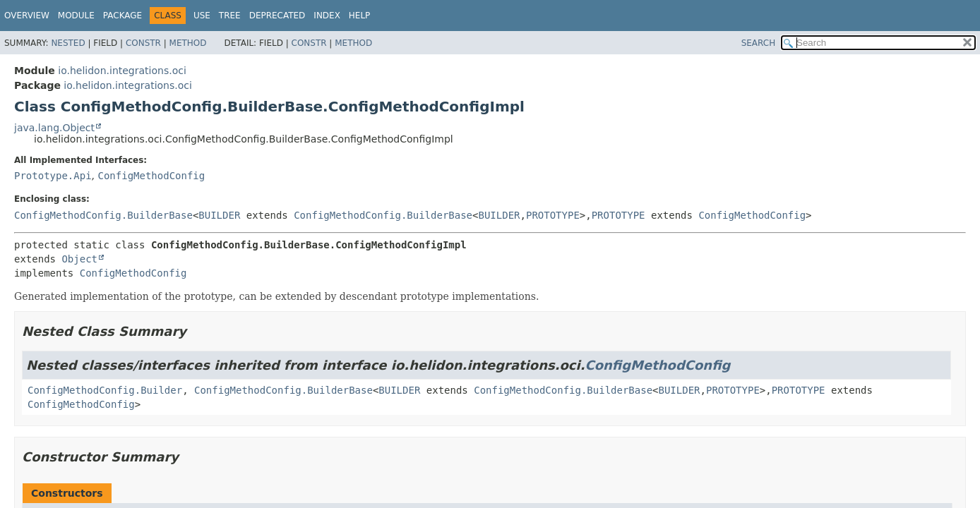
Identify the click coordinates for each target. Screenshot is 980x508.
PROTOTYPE (553, 215)
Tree (230, 16)
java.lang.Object (54, 128)
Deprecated (277, 16)
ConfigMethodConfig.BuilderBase (103, 215)
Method (188, 43)
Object (79, 259)
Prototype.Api (53, 176)
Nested (68, 43)
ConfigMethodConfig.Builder (105, 390)
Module (76, 16)
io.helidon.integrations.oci (122, 71)
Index (327, 16)
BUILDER (219, 215)
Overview (27, 16)
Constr (143, 43)
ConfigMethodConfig (151, 176)
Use (202, 16)
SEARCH (759, 43)
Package (122, 16)
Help (360, 16)
